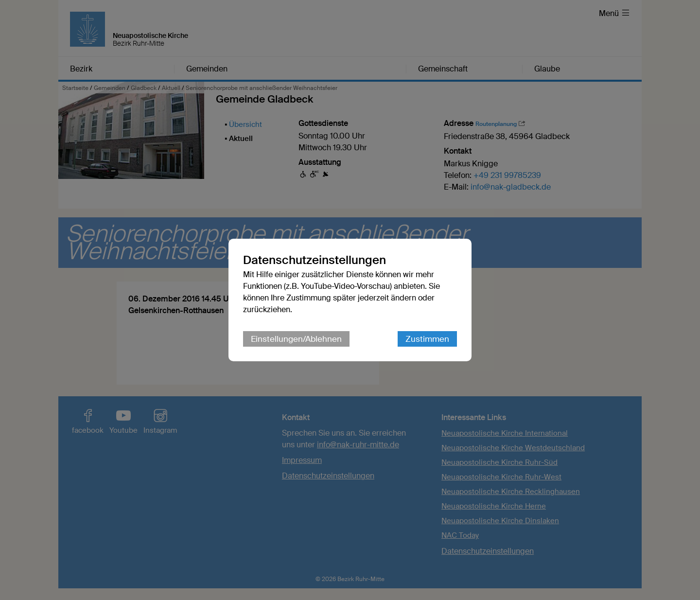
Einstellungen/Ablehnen (296, 339)
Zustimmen (427, 339)
